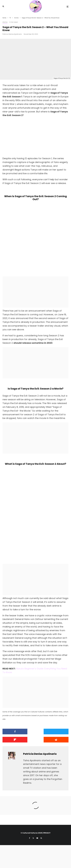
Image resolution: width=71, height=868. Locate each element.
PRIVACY (47, 856)
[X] (33, 861)
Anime (5, 22)
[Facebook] (30, 861)
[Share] (13, 755)
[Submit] (13, 763)
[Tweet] (35, 755)
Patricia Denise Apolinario (12, 34)
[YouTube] (37, 861)
